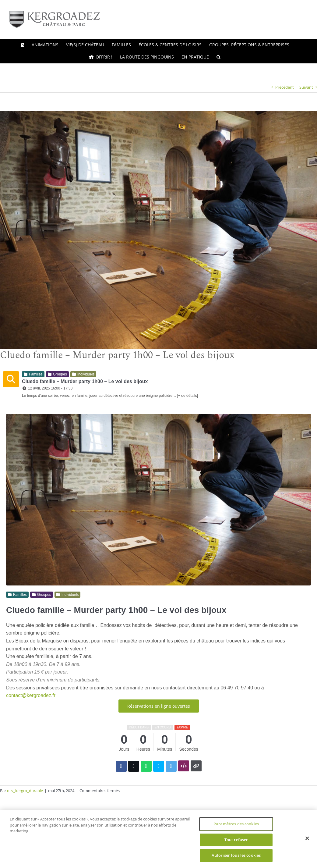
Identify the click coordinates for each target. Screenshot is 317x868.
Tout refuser (236, 840)
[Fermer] (307, 838)
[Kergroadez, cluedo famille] (158, 230)
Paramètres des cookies (236, 824)
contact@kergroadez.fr (31, 695)
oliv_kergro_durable (25, 791)
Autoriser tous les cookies (236, 855)
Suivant (306, 87)
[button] (218, 57)
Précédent (285, 87)
